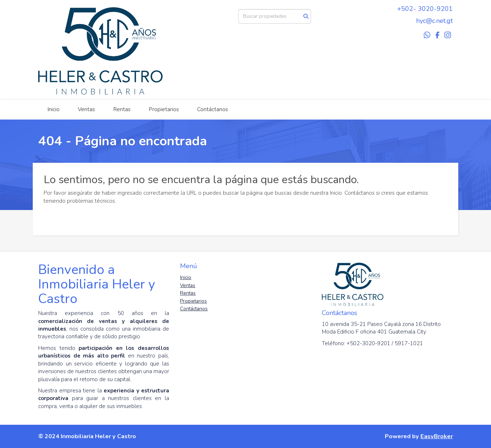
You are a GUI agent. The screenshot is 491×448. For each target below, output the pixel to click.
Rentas (122, 109)
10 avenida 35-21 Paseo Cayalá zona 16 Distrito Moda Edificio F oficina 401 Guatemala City (381, 328)
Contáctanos (213, 109)
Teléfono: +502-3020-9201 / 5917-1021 (372, 343)
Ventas (86, 109)
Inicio (53, 109)
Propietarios (164, 109)
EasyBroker (437, 436)
